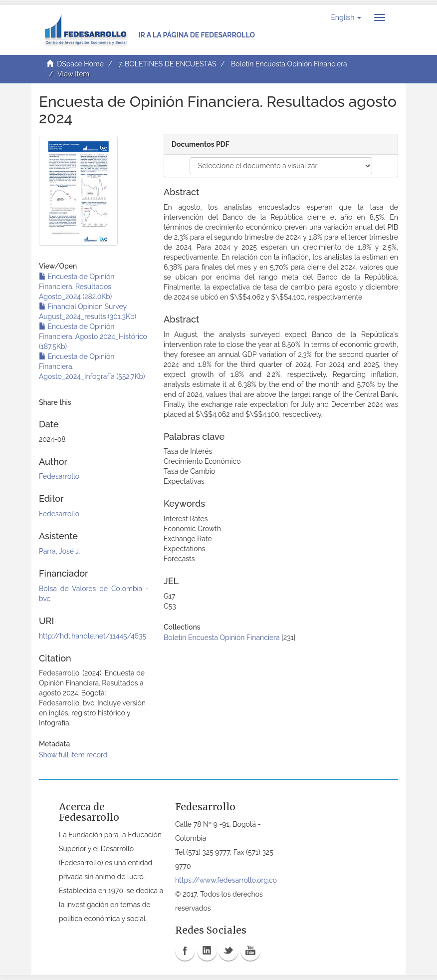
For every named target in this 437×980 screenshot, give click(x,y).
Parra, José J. (59, 551)
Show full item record (73, 755)
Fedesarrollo (59, 476)
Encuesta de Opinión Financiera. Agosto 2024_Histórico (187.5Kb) (93, 336)
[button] (346, 17)
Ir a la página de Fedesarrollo (197, 35)
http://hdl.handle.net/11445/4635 (93, 636)
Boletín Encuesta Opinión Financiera (289, 64)
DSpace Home (80, 64)
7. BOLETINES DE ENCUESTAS (167, 64)
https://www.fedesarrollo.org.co (226, 880)
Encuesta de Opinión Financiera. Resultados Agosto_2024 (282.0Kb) (77, 287)
